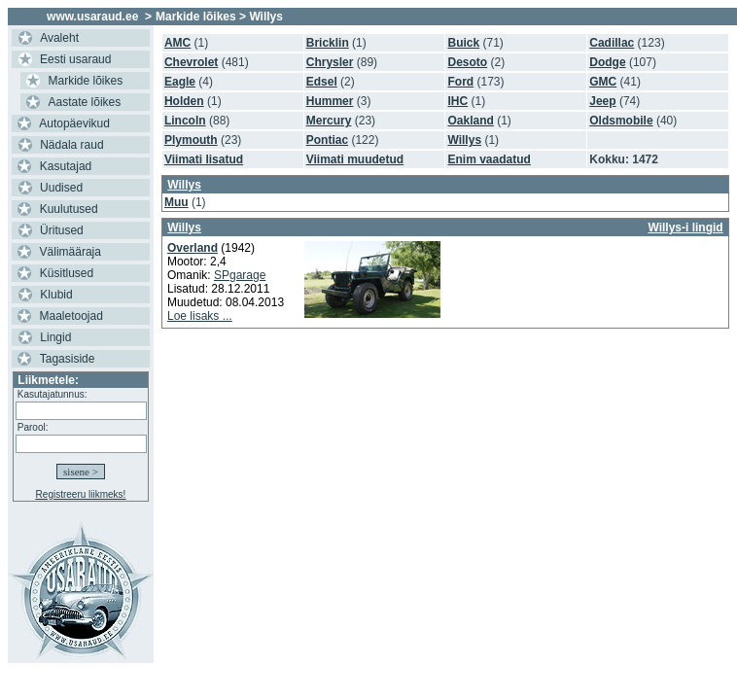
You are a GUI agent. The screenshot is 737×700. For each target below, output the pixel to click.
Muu (176, 202)
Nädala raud (71, 145)
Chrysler (330, 62)
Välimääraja (70, 252)
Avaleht (59, 38)
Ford (460, 82)
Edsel (322, 82)
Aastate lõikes (85, 102)
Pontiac (327, 140)
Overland (193, 248)
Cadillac (612, 43)
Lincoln (185, 121)
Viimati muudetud (355, 159)
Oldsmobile (621, 121)
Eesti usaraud (75, 59)
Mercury (329, 121)
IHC (457, 101)
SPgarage (240, 275)
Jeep (602, 101)
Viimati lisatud (204, 159)
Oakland (470, 121)
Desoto (467, 62)
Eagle (180, 82)
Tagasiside (68, 359)
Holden (184, 101)
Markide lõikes (86, 81)
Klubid (56, 295)
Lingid (55, 337)
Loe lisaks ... (200, 316)
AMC (177, 43)
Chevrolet (191, 62)
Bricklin (328, 43)
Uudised (61, 188)
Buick (463, 43)
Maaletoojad (71, 316)
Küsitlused (67, 273)
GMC (603, 82)
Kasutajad (66, 166)
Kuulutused (69, 209)
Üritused (62, 230)
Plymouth (191, 140)
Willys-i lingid (685, 227)
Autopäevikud (74, 123)
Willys (464, 140)
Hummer (330, 101)
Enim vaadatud (489, 159)
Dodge (607, 62)
